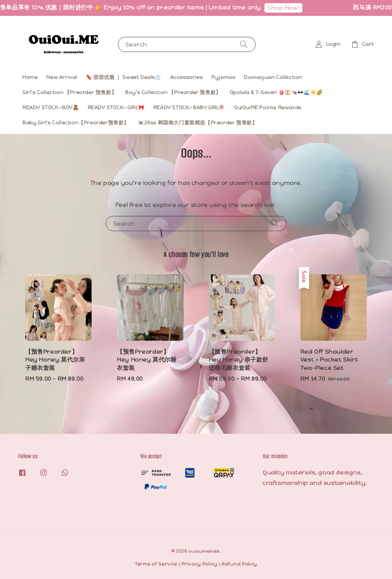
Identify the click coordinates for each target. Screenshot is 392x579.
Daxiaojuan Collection (273, 77)
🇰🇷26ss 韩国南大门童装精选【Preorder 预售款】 (197, 123)
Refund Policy (239, 564)
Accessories (187, 77)
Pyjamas (223, 77)
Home (30, 77)
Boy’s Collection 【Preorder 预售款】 (173, 92)
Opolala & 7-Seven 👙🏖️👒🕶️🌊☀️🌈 (276, 92)
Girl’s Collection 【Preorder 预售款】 (69, 92)
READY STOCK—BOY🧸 (51, 107)
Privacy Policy (199, 564)
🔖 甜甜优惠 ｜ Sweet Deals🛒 (124, 77)
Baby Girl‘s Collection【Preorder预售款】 (76, 123)
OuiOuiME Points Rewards (268, 107)
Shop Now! (287, 8)
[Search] (244, 44)
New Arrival (62, 77)
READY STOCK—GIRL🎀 (116, 107)
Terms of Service (156, 564)
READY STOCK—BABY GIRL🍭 (189, 107)
